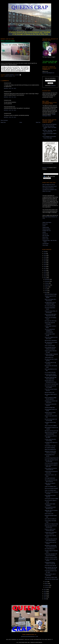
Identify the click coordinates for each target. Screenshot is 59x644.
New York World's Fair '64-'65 (49, 185)
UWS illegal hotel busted (50, 478)
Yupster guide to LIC (49, 357)
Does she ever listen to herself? (51, 488)
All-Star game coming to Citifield (51, 499)
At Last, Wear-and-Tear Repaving (49, 124)
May (46, 293)
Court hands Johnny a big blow (51, 463)
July (46, 289)
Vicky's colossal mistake (50, 346)
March (46, 583)
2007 (45, 597)
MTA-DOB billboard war (50, 549)
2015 (45, 272)
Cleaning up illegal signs (50, 407)
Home (21, 122)
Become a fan (45, 168)
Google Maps (47, 217)
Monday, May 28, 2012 (10, 88)
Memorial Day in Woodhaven (51, 340)
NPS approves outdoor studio (51, 577)
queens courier (8, 76)
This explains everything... (50, 448)
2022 (45, 259)
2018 (45, 267)
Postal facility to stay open (50, 446)
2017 (45, 268)
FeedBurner (53, 86)
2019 (45, 265)
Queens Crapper (10, 75)
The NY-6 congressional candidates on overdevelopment (50, 331)
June (46, 291)
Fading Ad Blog (46, 227)
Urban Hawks (45, 245)
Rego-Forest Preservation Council (50, 186)
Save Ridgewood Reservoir (48, 188)
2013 (45, 276)
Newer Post (3, 122)
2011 (45, 589)
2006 (45, 599)
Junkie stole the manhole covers (51, 579)
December (47, 279)
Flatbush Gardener (46, 229)
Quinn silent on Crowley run (51, 519)
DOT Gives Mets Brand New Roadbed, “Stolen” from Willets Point (49, 127)
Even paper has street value (51, 321)
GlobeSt (44, 232)
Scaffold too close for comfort (51, 557)
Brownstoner (45, 224)
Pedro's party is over (49, 514)
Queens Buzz (45, 237)
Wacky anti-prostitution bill (50, 450)
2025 (45, 253)
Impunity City (45, 234)
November (47, 281)
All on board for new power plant (51, 384)
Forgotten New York (47, 231)
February (47, 585)
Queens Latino (46, 239)
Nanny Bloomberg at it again (51, 294)
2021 (45, 261)
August (47, 287)
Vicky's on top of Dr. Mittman (51, 426)
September (47, 285)
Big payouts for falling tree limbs (51, 524)
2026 (45, 252)
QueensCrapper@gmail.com (48, 73)
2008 (45, 595)
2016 (45, 270)
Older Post (38, 122)
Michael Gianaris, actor (50, 392)
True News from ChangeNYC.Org (49, 190)
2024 (45, 255)
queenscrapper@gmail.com (29, 636)
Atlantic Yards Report (47, 222)
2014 (45, 274)
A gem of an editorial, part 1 (50, 490)
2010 (45, 591)
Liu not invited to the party (50, 372)
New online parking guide (50, 306)
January (47, 587)
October (47, 283)
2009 (45, 593)
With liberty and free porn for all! (51, 431)
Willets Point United (47, 191)
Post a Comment (4, 120)
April (46, 582)
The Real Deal (45, 243)
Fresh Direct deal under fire (50, 566)
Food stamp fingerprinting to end (51, 458)
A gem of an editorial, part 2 (50, 486)
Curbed (44, 226)
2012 (45, 278)
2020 (45, 263)
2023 (45, 257)
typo (14, 76)
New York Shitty (46, 236)
